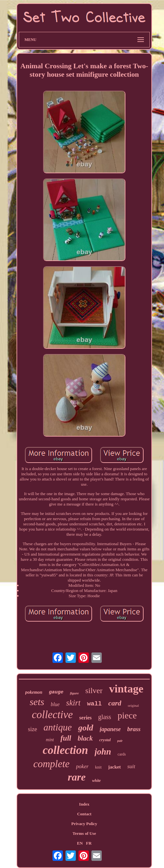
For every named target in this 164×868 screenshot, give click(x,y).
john (103, 752)
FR (89, 843)
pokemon (34, 692)
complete (52, 764)
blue (55, 704)
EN (80, 843)
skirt (73, 703)
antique (58, 727)
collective (52, 715)
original (133, 705)
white (96, 781)
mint (50, 740)
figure (75, 693)
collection (65, 750)
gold (86, 728)
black (85, 738)
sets (37, 702)
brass (134, 729)
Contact (84, 814)
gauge (56, 692)
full (66, 738)
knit (98, 767)
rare (77, 777)
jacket (115, 767)
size (32, 729)
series (86, 718)
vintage (126, 689)
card (115, 703)
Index (84, 804)
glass (105, 717)
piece (127, 715)
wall (94, 704)
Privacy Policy (84, 824)
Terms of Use (84, 833)
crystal (105, 740)
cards (122, 754)
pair (120, 741)
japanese (110, 729)
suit (131, 766)
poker (82, 766)
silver (94, 690)
